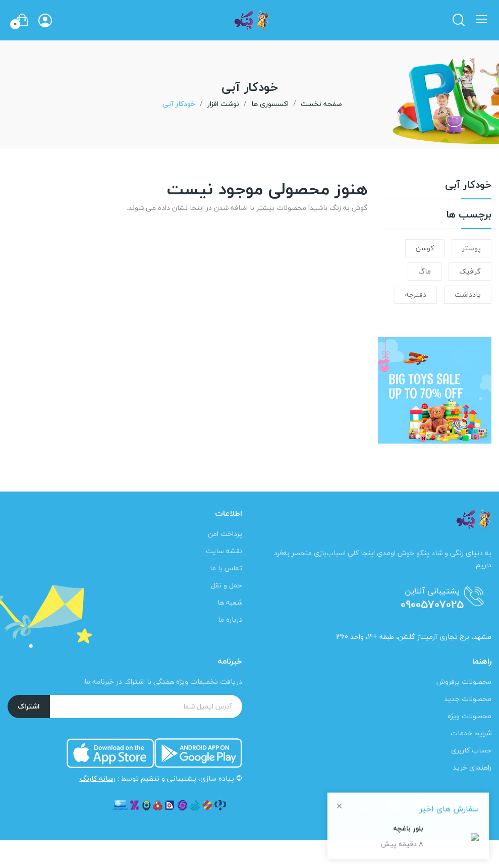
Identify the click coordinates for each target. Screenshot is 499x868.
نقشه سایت (224, 551)
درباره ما (230, 619)
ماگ (425, 271)
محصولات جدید (468, 699)
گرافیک (470, 271)
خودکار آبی (468, 186)
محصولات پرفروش (464, 682)
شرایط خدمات (471, 733)
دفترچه (416, 294)
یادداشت (468, 294)
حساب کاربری (471, 750)
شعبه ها (230, 602)
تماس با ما (226, 568)
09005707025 (432, 605)
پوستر (472, 248)
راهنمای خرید (472, 767)
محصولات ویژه (469, 716)
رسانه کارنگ (98, 778)
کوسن (425, 248)
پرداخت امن (225, 534)
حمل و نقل (227, 585)
